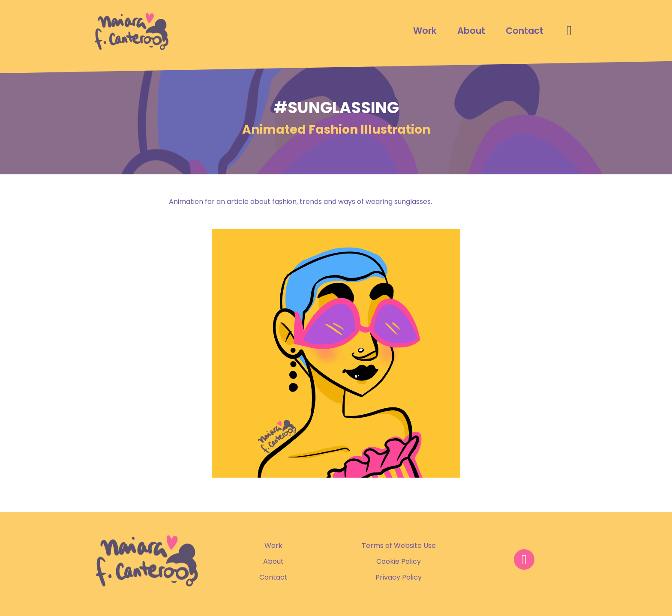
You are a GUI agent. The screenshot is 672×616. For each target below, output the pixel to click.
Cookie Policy (399, 561)
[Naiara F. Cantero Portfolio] (131, 30)
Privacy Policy (399, 577)
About (471, 31)
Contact (525, 31)
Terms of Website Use (399, 546)
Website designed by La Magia (238, 605)
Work (425, 31)
